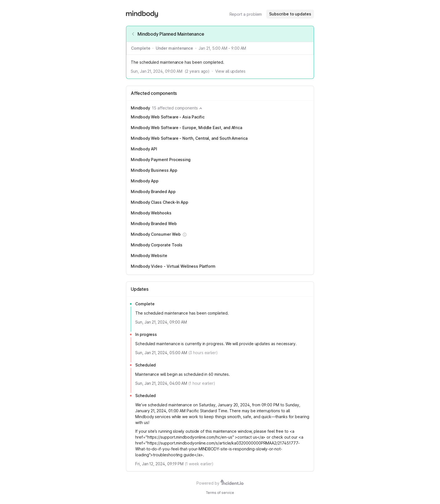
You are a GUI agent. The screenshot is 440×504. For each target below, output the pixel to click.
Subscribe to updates (290, 14)
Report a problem (246, 14)
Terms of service (220, 493)
